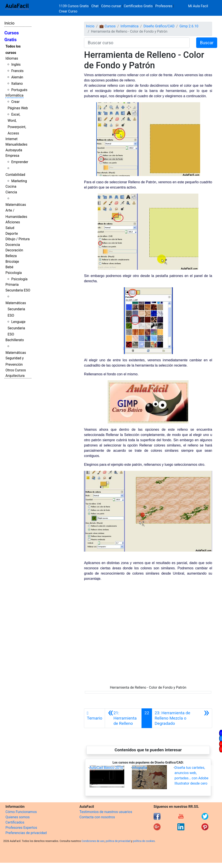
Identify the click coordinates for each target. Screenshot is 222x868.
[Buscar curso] (137, 43)
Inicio (9, 23)
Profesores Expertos (21, 828)
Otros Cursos (16, 370)
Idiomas (12, 58)
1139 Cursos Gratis (74, 6)
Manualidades (16, 144)
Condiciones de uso (93, 841)
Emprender (20, 162)
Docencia (13, 245)
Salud (10, 228)
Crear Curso (68, 11)
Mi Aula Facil (198, 6)
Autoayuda (14, 150)
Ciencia (11, 192)
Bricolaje (12, 262)
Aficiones (13, 222)
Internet (11, 139)
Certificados (15, 822)
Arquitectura (15, 376)
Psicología (14, 273)
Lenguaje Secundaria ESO (17, 328)
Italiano (17, 84)
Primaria (12, 285)
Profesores (164, 6)
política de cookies (144, 841)
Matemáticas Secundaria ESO (16, 309)
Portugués (19, 90)
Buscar (207, 43)
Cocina (11, 186)
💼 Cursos (107, 26)
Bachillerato (15, 340)
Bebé (9, 267)
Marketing (19, 181)
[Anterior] (123, 718)
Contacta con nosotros (97, 817)
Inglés (16, 64)
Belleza (11, 256)
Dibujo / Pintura (17, 239)
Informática (14, 95)
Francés (17, 71)
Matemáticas (16, 205)
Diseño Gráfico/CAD (159, 26)
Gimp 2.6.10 (189, 26)
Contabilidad (15, 175)
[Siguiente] (182, 718)
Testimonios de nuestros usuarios (106, 812)
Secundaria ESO (18, 290)
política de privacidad (118, 841)
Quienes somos (18, 817)
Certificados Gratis (138, 6)
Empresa (12, 156)
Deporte (12, 234)
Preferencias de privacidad (26, 833)
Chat (95, 6)
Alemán (17, 77)
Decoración (14, 250)
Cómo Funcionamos (21, 812)
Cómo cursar (111, 6)
